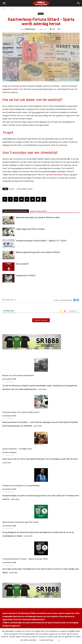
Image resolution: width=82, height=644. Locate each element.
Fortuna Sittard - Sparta (25, 189)
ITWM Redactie (30, 29)
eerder (16, 86)
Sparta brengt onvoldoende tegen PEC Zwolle (20, 522)
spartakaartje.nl (56, 175)
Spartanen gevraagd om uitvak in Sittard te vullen (38, 217)
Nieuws (11, 9)
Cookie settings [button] (46, 640)
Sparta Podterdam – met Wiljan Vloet (17, 449)
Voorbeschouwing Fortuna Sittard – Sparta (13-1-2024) (41, 241)
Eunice (12, 189)
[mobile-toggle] (4, 3)
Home (5, 9)
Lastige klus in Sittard (25, 275)
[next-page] (8, 287)
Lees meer (42, 389)
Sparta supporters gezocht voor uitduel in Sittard (38, 252)
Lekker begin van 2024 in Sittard (30, 229)
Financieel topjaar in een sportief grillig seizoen (21, 412)
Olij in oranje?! (22, 264)
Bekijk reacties (41, 320)
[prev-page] (4, 287)
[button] (79, 3)
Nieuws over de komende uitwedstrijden (18, 375)
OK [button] (59, 640)
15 (60, 29)
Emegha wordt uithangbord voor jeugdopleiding (21, 486)
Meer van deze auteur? (39, 211)
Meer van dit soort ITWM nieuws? (16, 211)
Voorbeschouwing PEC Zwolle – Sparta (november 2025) (25, 559)
